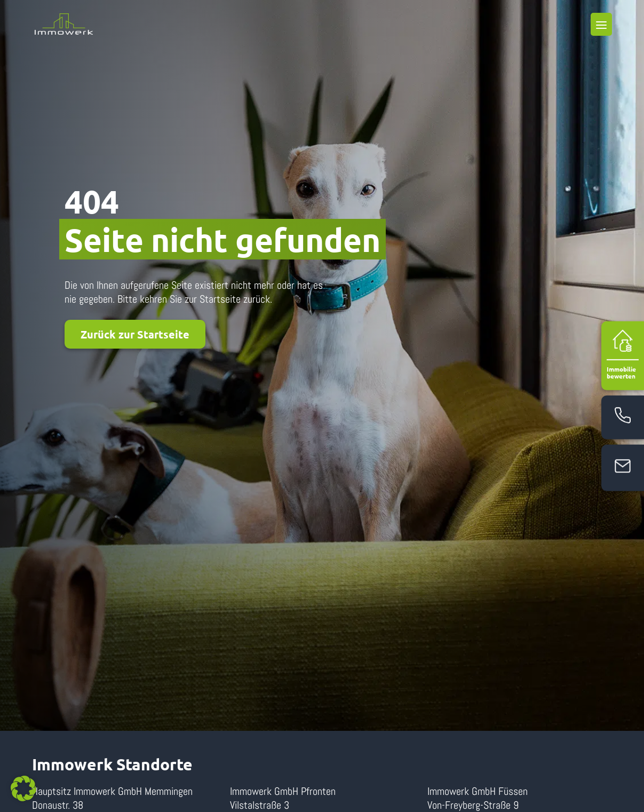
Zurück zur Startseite (135, 334)
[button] (23, 789)
